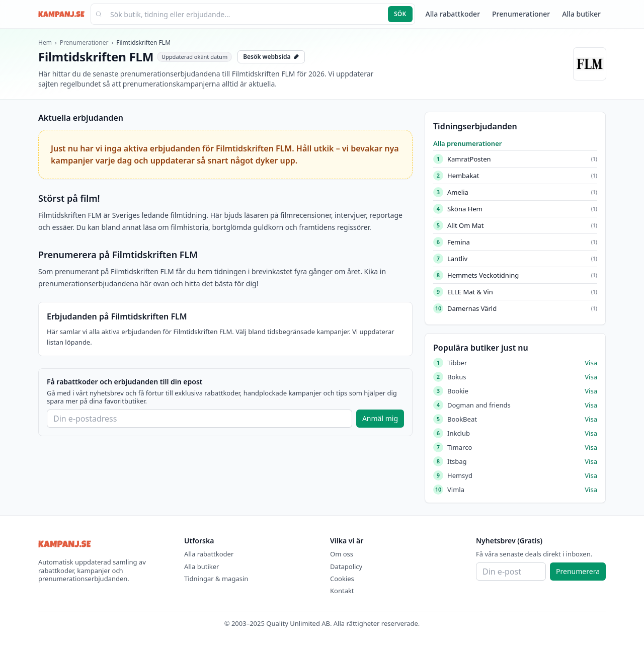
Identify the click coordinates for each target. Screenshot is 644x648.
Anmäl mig (380, 418)
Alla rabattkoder (453, 14)
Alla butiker (581, 14)
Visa (591, 363)
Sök (400, 14)
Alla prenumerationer (467, 143)
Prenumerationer (521, 14)
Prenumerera (578, 571)
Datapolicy (346, 566)
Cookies (342, 579)
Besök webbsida (271, 57)
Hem (45, 43)
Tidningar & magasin (216, 579)
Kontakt (342, 591)
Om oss (342, 554)
